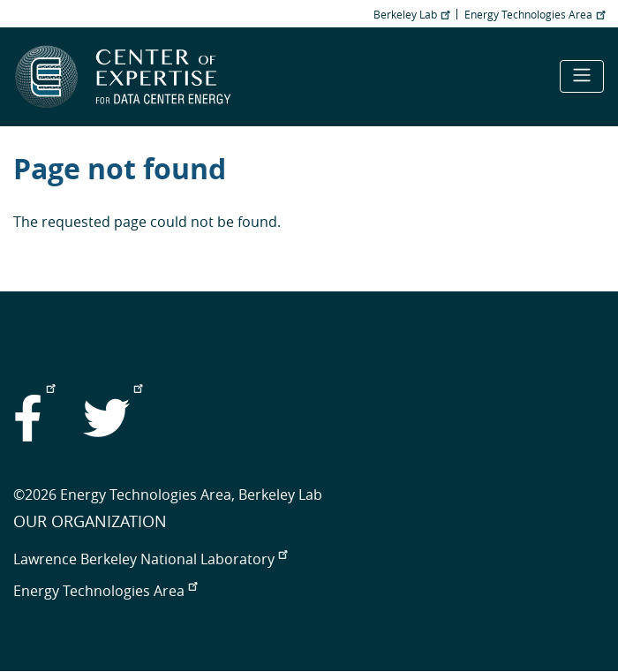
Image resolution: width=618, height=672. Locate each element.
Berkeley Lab (411, 14)
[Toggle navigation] (582, 76)
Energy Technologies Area (535, 14)
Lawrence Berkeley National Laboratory (150, 559)
